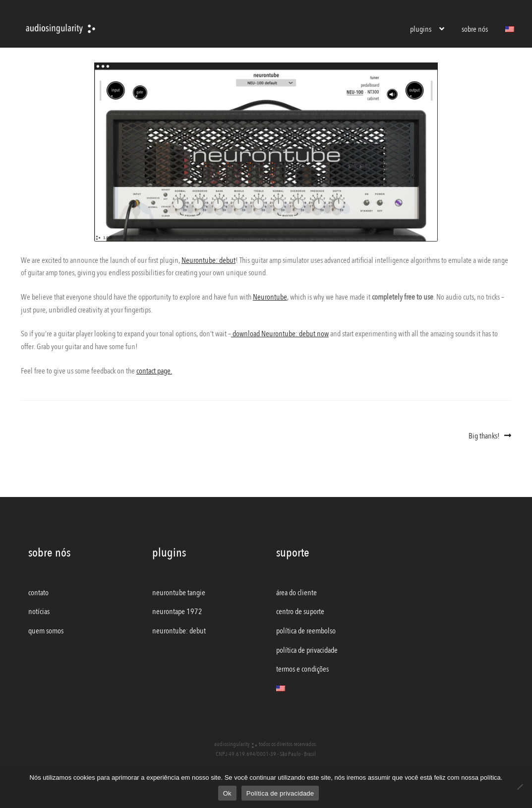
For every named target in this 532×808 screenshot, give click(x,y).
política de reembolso (306, 631)
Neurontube (270, 297)
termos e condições (302, 669)
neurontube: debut (179, 631)
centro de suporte (300, 612)
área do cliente (296, 593)
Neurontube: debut (208, 260)
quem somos (46, 631)
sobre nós (475, 29)
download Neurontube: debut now (280, 334)
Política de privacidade (280, 793)
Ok (227, 793)
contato (38, 593)
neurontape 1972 (177, 612)
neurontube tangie (179, 593)
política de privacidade (307, 650)
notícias (39, 612)
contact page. (154, 371)
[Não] (520, 787)
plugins (421, 29)
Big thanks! (484, 436)
